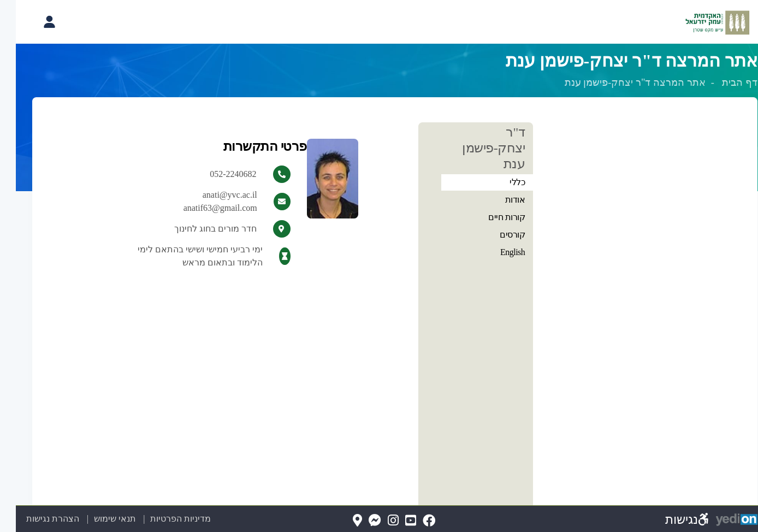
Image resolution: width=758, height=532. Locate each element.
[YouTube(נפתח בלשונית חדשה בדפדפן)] (395, 521)
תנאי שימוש (93, 519)
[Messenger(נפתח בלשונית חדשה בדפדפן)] (359, 521)
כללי (501, 182)
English (497, 252)
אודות (499, 200)
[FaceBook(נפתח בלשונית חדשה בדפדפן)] (413, 521)
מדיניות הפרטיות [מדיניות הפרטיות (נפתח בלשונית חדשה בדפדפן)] (165, 519)
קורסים (496, 235)
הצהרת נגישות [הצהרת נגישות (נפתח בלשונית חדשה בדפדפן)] (37, 519)
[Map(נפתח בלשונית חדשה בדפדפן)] (342, 521)
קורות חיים (491, 217)
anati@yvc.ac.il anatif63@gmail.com (205, 201)
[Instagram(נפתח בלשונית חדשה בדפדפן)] (377, 521)
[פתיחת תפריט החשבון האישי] (33, 22)
